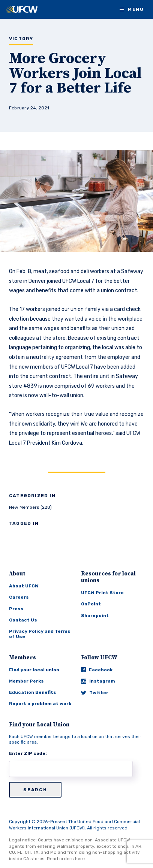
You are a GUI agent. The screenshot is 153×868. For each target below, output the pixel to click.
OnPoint (91, 604)
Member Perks (26, 681)
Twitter (95, 693)
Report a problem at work (40, 704)
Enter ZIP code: (28, 753)
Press (16, 609)
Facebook (97, 670)
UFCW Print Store (102, 593)
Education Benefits (33, 692)
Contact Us (23, 620)
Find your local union (34, 670)
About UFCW (24, 586)
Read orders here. (66, 859)
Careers (19, 597)
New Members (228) (30, 507)
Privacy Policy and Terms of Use (40, 634)
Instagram (98, 681)
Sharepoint (95, 616)
